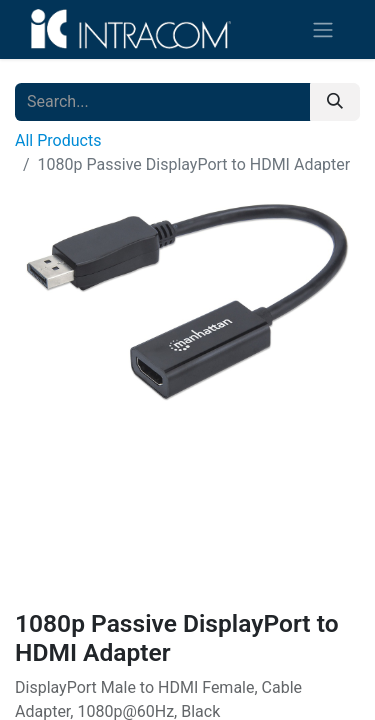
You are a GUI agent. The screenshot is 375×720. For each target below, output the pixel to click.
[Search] (335, 102)
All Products (58, 140)
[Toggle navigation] (323, 29)
